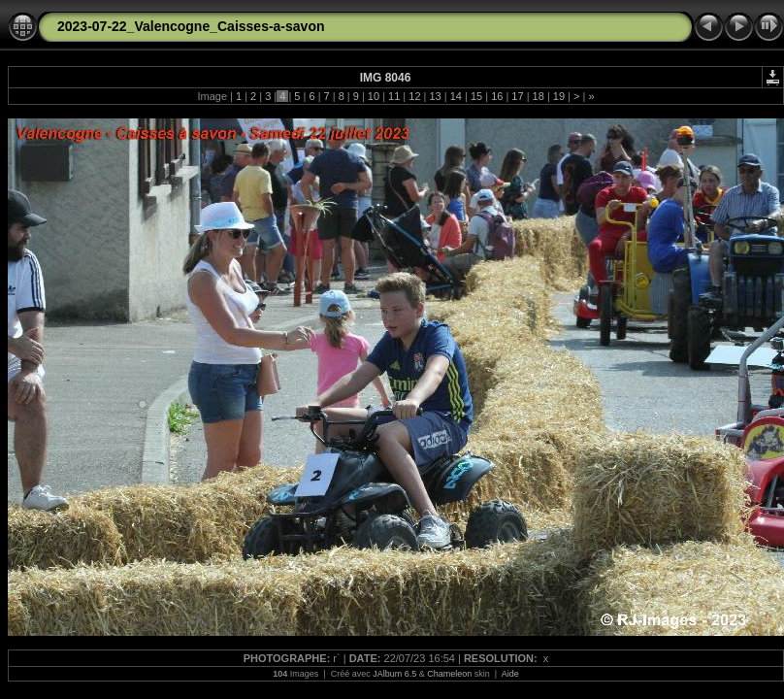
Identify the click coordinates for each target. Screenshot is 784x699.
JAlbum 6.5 (394, 674)
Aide (510, 674)
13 (435, 96)
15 (476, 96)
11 (394, 96)
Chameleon (449, 674)
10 (374, 96)
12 (414, 96)
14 (456, 96)
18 (539, 96)
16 (497, 96)
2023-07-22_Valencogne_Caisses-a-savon (191, 26)
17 (517, 96)
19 (559, 96)
